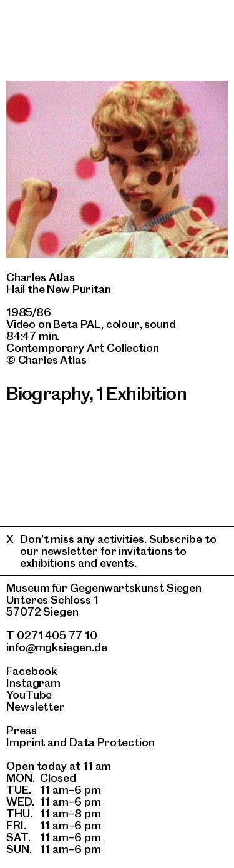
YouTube (29, 695)
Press (22, 730)
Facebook (32, 671)
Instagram (33, 683)
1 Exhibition (142, 393)
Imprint (26, 742)
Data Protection (112, 742)
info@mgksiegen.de (57, 647)
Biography (48, 393)
